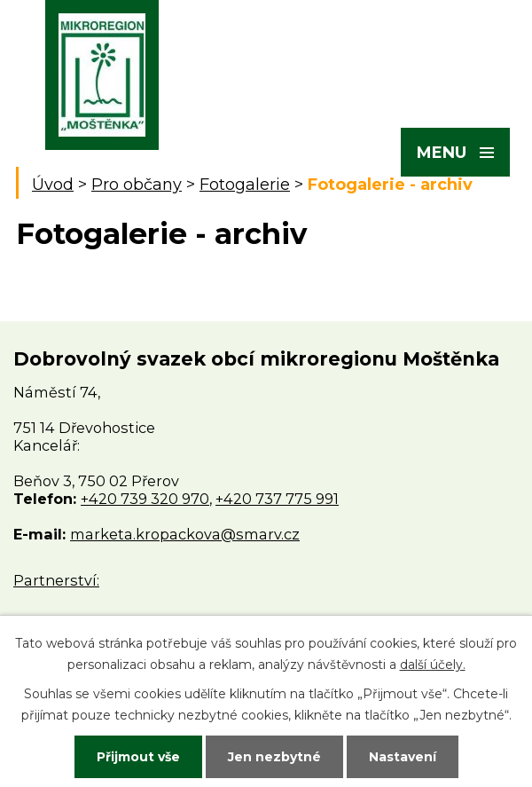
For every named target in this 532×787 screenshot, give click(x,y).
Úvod (53, 185)
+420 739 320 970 (145, 499)
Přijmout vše (138, 757)
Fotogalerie (245, 185)
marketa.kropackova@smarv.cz (185, 534)
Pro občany (137, 185)
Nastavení (403, 757)
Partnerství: (56, 580)
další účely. (433, 665)
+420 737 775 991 (277, 499)
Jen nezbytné (274, 757)
